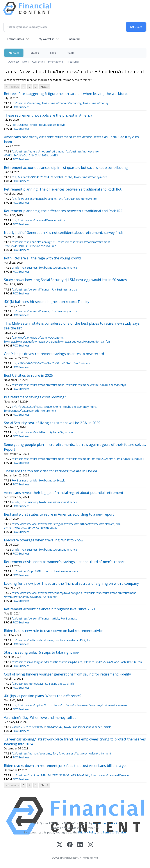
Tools (71, 53)
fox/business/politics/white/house (33, 640)
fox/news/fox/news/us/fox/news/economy (38, 338)
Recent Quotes (15, 39)
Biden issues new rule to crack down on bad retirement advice (54, 631)
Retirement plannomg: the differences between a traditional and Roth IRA (63, 211)
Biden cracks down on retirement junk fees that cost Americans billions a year (66, 766)
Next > (45, 87)
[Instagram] (90, 845)
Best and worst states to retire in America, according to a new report (59, 514)
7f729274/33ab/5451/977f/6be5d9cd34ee (30, 246)
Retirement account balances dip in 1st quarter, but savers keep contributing (66, 168)
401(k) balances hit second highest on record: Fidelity (47, 302)
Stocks (35, 53)
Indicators (75, 39)
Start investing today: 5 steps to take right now (42, 652)
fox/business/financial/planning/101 (40, 199)
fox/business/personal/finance (37, 220)
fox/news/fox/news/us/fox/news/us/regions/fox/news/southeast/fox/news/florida (54, 342)
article (34, 125)
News (26, 62)
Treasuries (73, 62)
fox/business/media (78, 459)
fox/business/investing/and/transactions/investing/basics (47, 662)
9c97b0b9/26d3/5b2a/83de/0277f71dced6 (31, 597)
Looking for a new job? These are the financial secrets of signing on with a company (71, 583)
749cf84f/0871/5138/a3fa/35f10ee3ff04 (65, 775)
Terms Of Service (114, 832)
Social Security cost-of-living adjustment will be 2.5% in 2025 (52, 423)
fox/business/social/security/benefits (41, 432)
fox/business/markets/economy (62, 103)
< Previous (12, 87)
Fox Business (20, 125)
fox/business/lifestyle (52, 125)
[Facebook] (70, 845)
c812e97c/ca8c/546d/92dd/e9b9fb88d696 (30, 528)
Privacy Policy (87, 832)
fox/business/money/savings (29, 684)
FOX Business (21, 107)
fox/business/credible (25, 775)
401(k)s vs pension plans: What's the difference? (43, 696)
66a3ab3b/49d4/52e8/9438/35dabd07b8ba (45, 177)
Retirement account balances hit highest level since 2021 (50, 609)
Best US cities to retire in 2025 (28, 375)
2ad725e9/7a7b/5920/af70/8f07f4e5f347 (37, 727)
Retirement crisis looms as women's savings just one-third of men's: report (64, 562)
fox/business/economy (26, 103)
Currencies (38, 62)
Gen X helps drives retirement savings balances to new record (54, 354)
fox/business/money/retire (82, 151)
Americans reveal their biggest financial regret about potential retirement (64, 493)
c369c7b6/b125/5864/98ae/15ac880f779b (110, 662)
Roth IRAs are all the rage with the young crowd (42, 258)
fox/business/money (96, 103)
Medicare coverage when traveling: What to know (44, 540)
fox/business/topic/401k (27, 571)
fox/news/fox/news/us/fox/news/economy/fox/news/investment (89, 705)
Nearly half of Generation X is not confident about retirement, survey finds (64, 233)
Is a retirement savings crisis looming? (35, 397)
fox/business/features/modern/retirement (38, 151)
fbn (14, 177)
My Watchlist (46, 39)
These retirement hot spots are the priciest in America (48, 115)
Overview (13, 62)
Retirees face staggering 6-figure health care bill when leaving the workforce (66, 94)
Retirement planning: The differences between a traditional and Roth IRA (63, 189)
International (56, 62)
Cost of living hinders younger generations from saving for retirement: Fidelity (67, 674)
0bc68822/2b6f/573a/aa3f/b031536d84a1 (118, 459)
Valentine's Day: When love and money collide (40, 717)
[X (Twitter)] (60, 845)
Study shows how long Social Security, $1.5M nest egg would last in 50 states (65, 280)
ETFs (53, 53)
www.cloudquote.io (106, 823)
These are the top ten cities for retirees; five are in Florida (50, 471)
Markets (14, 53)
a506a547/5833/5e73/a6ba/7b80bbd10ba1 (45, 363)
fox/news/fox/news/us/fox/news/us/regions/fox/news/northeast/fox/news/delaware (63, 524)
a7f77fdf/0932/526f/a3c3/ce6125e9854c (37, 407)
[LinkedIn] (80, 845)
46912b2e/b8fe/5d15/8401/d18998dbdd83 (31, 155)
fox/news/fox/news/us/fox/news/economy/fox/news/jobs (47, 593)
